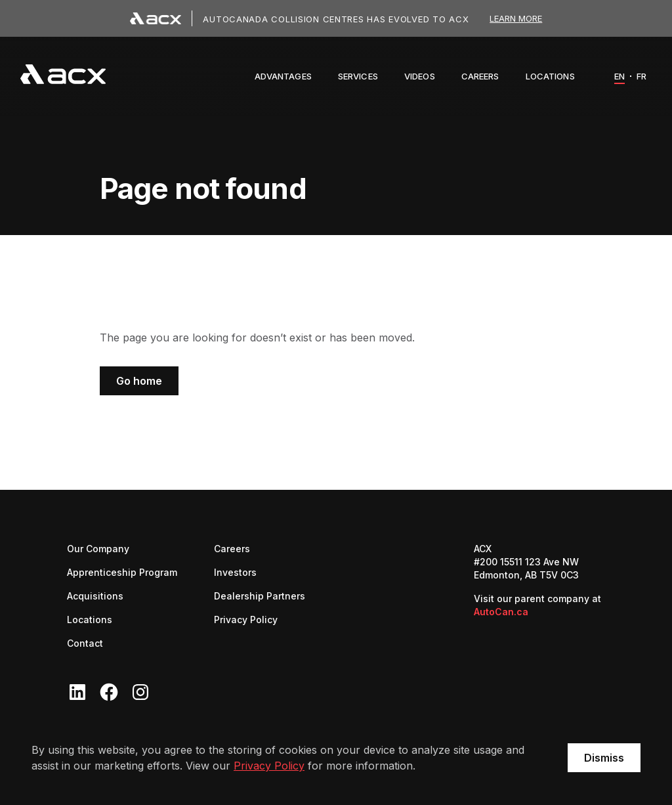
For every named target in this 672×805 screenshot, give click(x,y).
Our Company (98, 549)
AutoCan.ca (501, 612)
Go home (139, 381)
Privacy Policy (269, 766)
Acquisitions (95, 596)
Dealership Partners (260, 595)
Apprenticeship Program (122, 572)
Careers (232, 548)
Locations (90, 620)
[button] (283, 76)
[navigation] (63, 76)
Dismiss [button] (604, 758)
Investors (235, 572)
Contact (85, 643)
